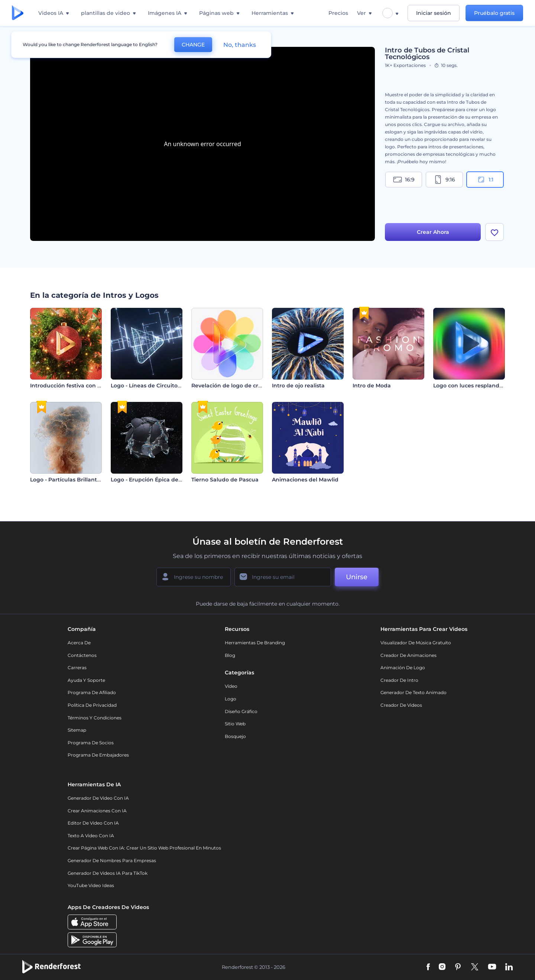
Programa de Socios (91, 743)
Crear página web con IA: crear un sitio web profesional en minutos (144, 848)
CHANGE (193, 45)
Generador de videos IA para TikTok (108, 873)
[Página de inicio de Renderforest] (18, 13)
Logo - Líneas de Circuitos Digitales (158, 386)
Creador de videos (401, 705)
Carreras (77, 668)
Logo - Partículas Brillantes (67, 480)
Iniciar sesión (434, 13)
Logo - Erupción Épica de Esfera (153, 480)
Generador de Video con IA (98, 798)
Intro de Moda (372, 386)
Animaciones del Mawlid (305, 480)
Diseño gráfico (241, 711)
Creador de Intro (399, 680)
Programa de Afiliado (92, 692)
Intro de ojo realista (298, 386)
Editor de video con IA (93, 823)
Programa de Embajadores (98, 755)
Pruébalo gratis (494, 13)
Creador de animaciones (408, 655)
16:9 (404, 180)
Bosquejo (235, 736)
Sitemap (77, 730)
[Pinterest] (458, 967)
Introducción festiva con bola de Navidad (86, 386)
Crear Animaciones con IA (97, 811)
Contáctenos (82, 655)
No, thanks (240, 45)
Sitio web (235, 724)
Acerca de (79, 643)
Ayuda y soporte (86, 680)
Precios (338, 13)
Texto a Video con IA (91, 836)
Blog (230, 655)
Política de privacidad (92, 705)
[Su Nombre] (194, 577)
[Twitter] (475, 967)
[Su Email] (283, 577)
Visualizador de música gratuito (416, 643)
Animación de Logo (403, 668)
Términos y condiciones (95, 718)
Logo (231, 699)
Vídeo (231, 686)
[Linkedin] (509, 967)
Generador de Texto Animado (414, 692)
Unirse (357, 577)
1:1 (485, 180)
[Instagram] (442, 967)
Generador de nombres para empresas (112, 860)
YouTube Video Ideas (91, 885)
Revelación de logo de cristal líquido (241, 386)
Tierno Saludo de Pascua (225, 480)
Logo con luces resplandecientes (478, 386)
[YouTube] (492, 967)
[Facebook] (428, 967)
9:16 (444, 180)
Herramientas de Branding (255, 643)
